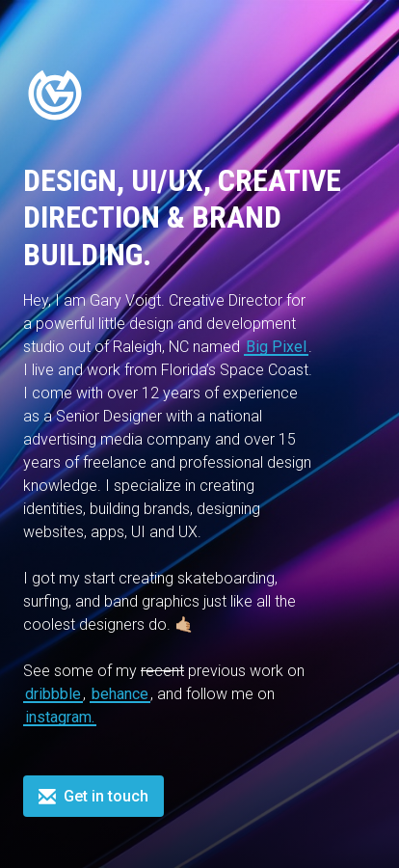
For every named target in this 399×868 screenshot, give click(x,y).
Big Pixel (276, 347)
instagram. (60, 717)
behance (120, 694)
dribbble (53, 694)
